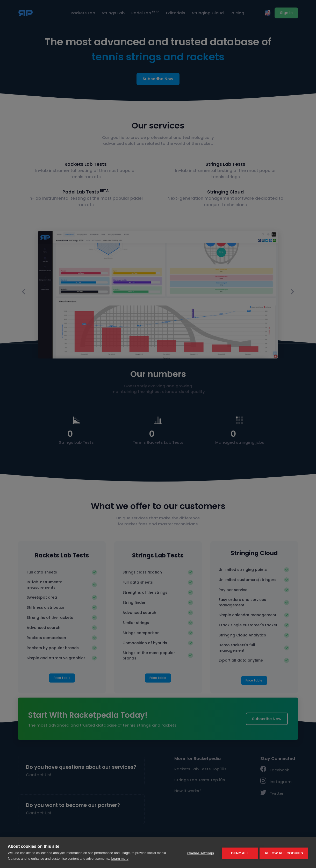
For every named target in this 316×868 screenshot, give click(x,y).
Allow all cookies (284, 853)
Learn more (120, 859)
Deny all (239, 853)
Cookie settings (199, 853)
